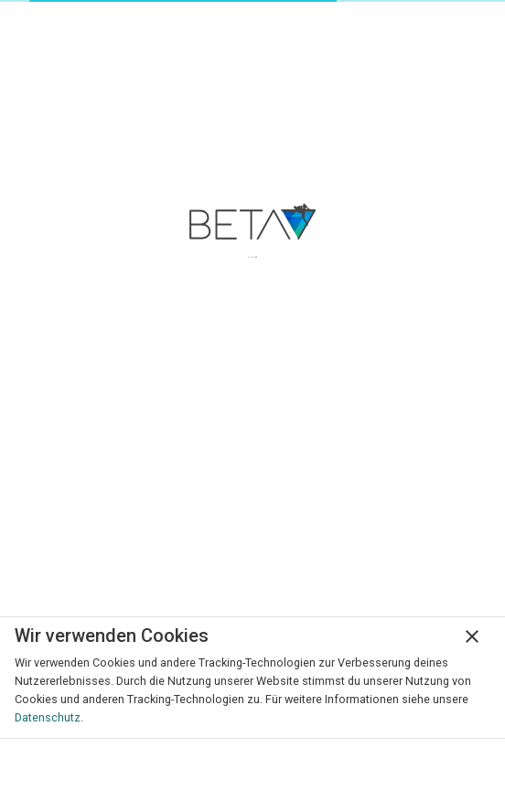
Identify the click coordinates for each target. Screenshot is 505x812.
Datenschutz (48, 717)
